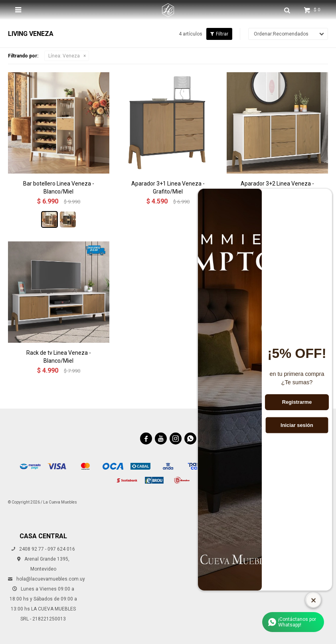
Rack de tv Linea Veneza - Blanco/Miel (59, 357)
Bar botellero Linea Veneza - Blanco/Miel (59, 188)
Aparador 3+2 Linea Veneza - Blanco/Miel (277, 188)
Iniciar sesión (297, 425)
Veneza (64, 56)
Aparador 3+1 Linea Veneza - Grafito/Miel (168, 188)
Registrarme (297, 402)
